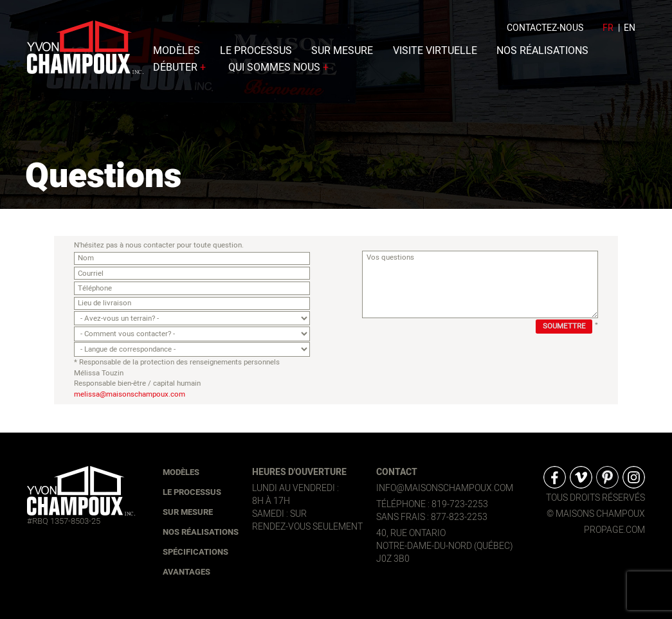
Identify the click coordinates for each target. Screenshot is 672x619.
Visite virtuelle (435, 55)
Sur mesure (342, 55)
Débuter (181, 71)
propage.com (614, 531)
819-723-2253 (460, 504)
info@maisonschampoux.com (445, 488)
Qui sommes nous (280, 71)
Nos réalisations (542, 55)
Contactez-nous (545, 32)
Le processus (256, 55)
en (630, 32)
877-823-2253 (459, 517)
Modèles (177, 55)
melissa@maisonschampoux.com (130, 395)
